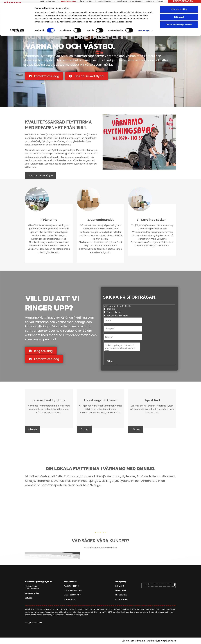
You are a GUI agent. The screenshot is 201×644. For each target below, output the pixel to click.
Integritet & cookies (34, 623)
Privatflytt (120, 586)
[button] (44, 76)
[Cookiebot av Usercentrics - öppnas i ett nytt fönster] (17, 28)
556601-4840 (76, 595)
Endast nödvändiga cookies (179, 22)
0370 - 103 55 (73, 586)
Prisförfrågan (70, 599)
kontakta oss (76, 590)
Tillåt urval (179, 14)
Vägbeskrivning (32, 593)
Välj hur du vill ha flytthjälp (118, 306)
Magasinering (121, 599)
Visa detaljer (144, 28)
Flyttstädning (121, 595)
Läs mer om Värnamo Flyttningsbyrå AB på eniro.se (149, 641)
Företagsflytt (121, 590)
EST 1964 (29, 598)
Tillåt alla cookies (179, 7)
